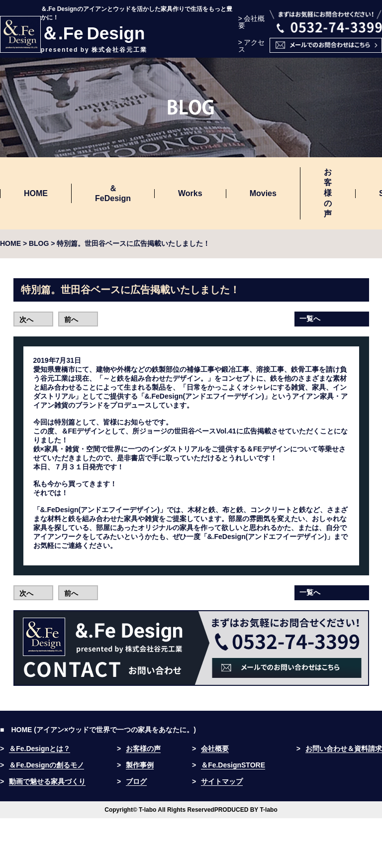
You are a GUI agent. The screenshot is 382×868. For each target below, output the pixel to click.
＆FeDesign (113, 193)
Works (190, 193)
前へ (71, 320)
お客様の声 (328, 193)
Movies (263, 193)
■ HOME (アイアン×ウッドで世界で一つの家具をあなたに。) (98, 730)
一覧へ (310, 319)
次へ (26, 320)
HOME (36, 193)
